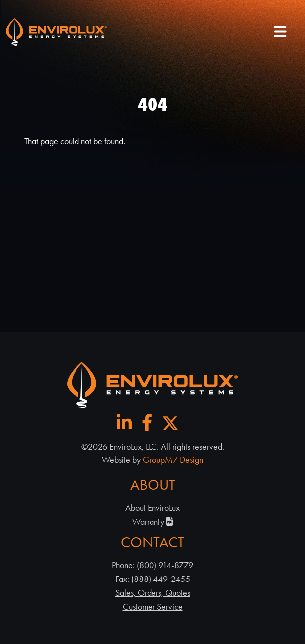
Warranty (153, 522)
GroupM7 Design (173, 460)
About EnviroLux (152, 508)
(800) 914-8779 (165, 565)
